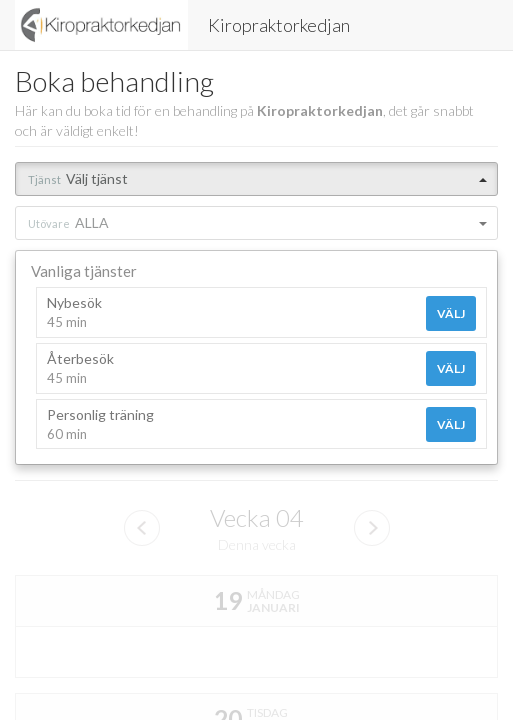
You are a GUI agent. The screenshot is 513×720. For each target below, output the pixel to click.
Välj (451, 313)
